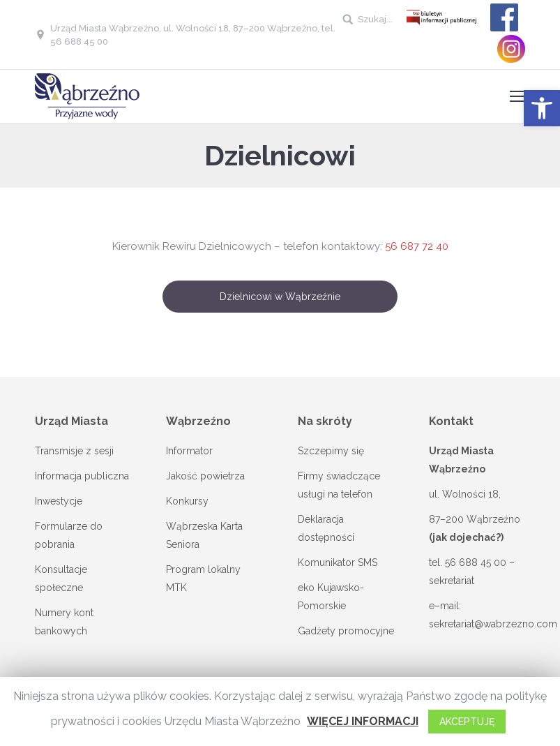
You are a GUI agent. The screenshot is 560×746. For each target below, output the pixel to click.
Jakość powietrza (205, 476)
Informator (189, 451)
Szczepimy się (331, 451)
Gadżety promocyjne (346, 631)
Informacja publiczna (82, 476)
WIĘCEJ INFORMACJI (363, 721)
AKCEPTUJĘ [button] (467, 722)
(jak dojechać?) (466, 537)
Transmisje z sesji (74, 451)
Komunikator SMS (338, 562)
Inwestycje (59, 501)
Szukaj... (375, 19)
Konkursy (187, 501)
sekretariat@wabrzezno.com (493, 624)
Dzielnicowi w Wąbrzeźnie (280, 297)
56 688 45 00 (476, 562)
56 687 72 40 (417, 246)
